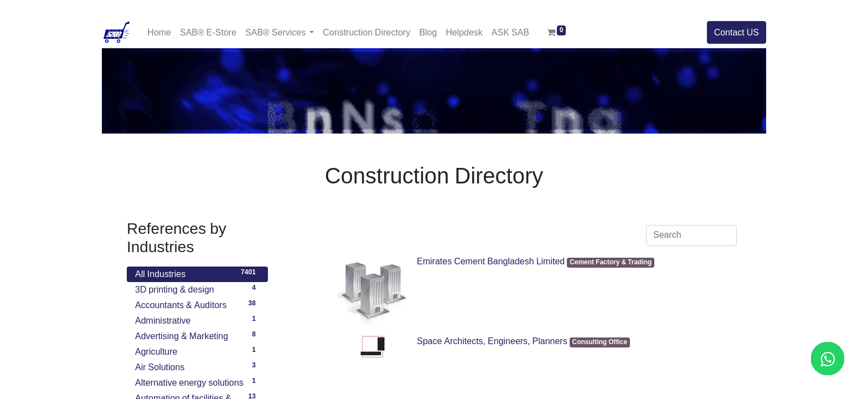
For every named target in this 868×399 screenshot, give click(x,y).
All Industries (197, 273)
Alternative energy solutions (197, 381)
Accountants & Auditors (197, 304)
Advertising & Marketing (197, 335)
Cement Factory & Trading (611, 262)
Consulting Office (600, 342)
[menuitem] (159, 32)
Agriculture (197, 350)
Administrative (197, 319)
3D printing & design (197, 288)
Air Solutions (197, 366)
